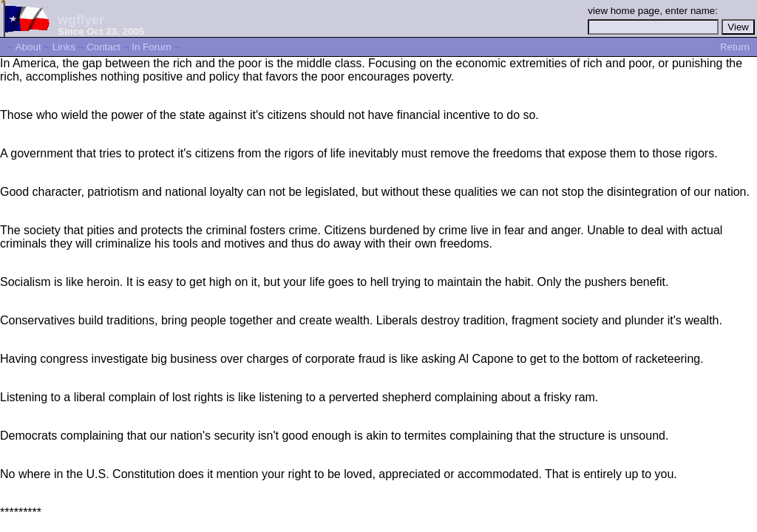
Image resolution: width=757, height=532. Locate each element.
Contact (103, 47)
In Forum (151, 47)
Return (735, 47)
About (28, 47)
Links (64, 47)
